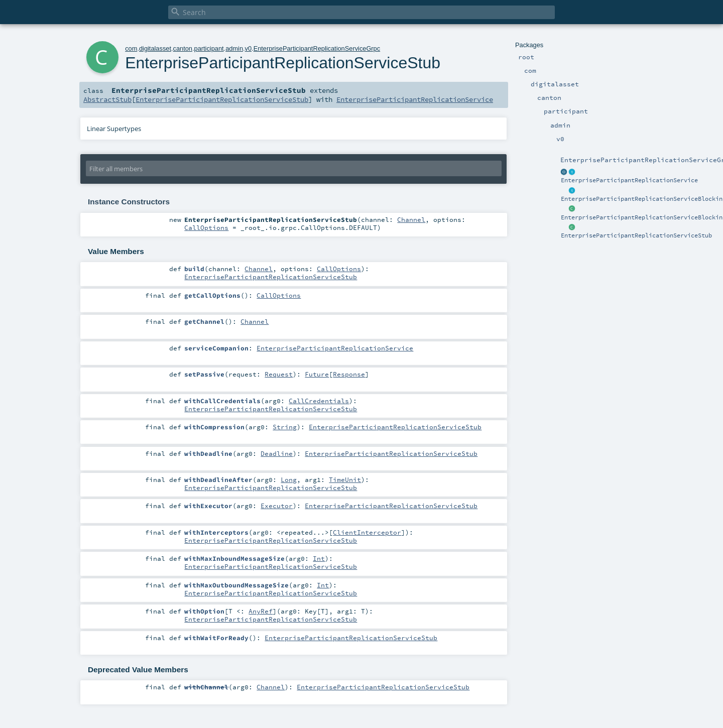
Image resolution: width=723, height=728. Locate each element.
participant (209, 48)
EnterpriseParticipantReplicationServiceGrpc (317, 48)
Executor (277, 506)
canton (183, 48)
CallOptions (206, 227)
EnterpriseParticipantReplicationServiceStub (636, 235)
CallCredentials (319, 401)
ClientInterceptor (367, 532)
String (285, 427)
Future (317, 374)
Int (319, 558)
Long (289, 479)
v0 (249, 48)
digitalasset (155, 48)
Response (349, 374)
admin (234, 48)
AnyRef (261, 611)
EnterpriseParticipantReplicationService (629, 180)
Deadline (277, 453)
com (131, 48)
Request (279, 374)
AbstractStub (107, 99)
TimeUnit (345, 479)
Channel (411, 219)
